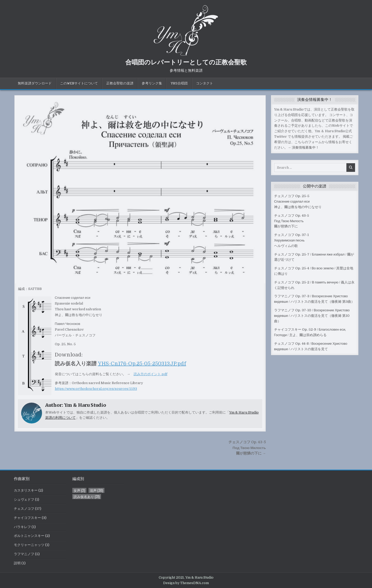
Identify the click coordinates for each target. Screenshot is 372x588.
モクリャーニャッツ (29, 545)
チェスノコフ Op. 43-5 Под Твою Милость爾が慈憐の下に (292, 221)
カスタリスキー (26, 490)
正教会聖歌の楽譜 (120, 83)
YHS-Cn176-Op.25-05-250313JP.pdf (142, 364)
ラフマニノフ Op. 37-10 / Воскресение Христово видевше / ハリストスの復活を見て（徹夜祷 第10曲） (312, 316)
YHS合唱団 (179, 83)
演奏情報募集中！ (305, 147)
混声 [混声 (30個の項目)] (96, 490)
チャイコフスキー (27, 518)
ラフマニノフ (24, 554)
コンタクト (205, 83)
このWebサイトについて (79, 83)
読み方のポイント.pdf (150, 374)
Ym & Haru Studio (85, 405)
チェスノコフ (24, 509)
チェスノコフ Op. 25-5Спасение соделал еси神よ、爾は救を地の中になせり (298, 201)
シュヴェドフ (24, 499)
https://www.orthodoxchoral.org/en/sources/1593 (96, 389)
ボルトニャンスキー (29, 536)
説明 (17, 563)
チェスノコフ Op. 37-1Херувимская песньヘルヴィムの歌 (291, 240)
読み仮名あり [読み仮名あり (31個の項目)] (87, 497)
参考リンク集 (152, 83)
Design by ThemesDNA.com (186, 583)
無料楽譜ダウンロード (35, 83)
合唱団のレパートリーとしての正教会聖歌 (186, 62)
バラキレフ (22, 527)
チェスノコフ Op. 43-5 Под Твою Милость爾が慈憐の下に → (247, 448)
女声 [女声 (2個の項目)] (79, 490)
